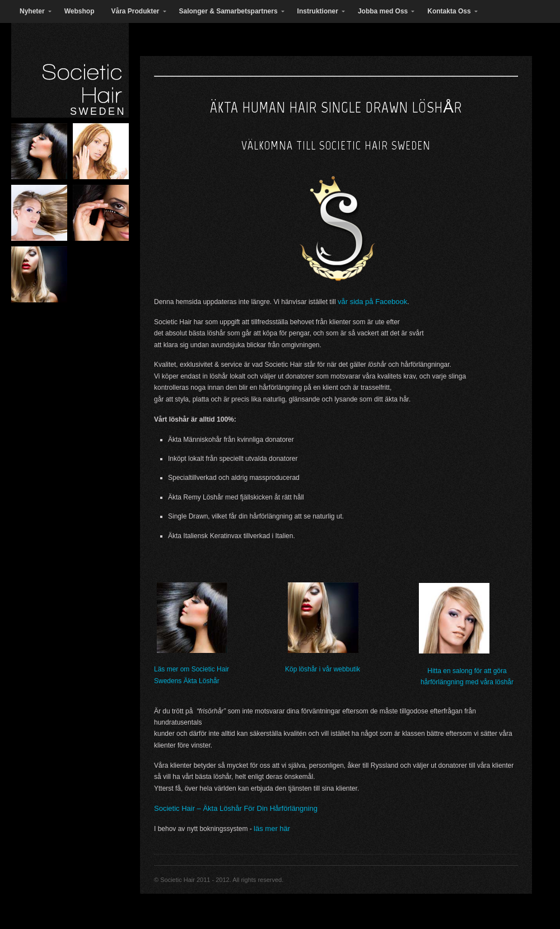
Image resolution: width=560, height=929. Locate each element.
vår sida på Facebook (372, 302)
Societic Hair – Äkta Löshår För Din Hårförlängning (236, 808)
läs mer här (272, 828)
